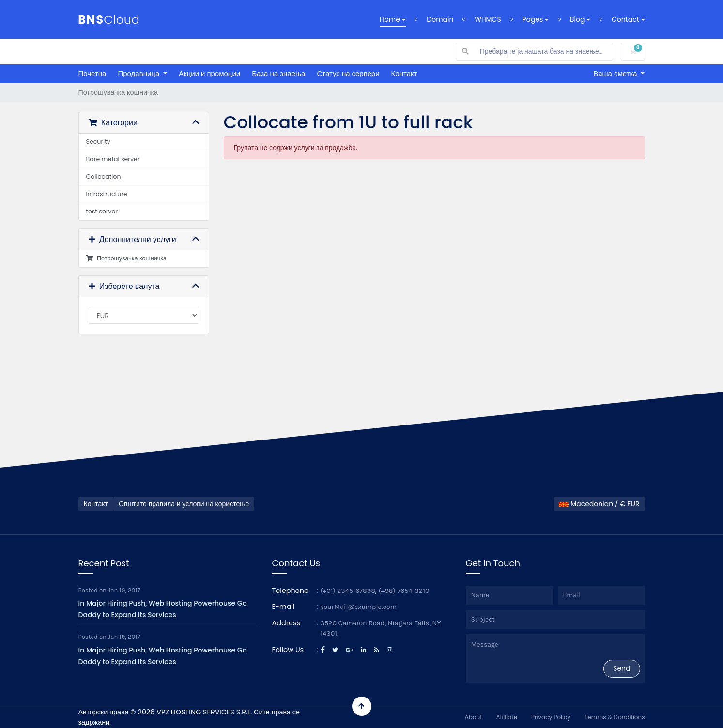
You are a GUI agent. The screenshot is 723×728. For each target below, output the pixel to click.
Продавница (139, 73)
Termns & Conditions (615, 717)
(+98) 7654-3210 (404, 591)
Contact (628, 19)
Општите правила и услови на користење (184, 504)
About (474, 717)
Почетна (92, 73)
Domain (440, 19)
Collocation (104, 176)
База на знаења (278, 73)
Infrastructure (107, 194)
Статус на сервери (348, 73)
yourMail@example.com (359, 607)
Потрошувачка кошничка (127, 258)
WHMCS (488, 19)
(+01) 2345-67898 (348, 591)
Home (393, 19)
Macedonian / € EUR (599, 504)
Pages (535, 19)
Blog (580, 19)
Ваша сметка (616, 73)
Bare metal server (113, 159)
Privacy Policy (551, 717)
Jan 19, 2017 (124, 590)
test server (102, 211)
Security (98, 142)
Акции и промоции (209, 73)
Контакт (404, 73)
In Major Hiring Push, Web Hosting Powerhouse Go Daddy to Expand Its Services (163, 609)
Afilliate (507, 717)
